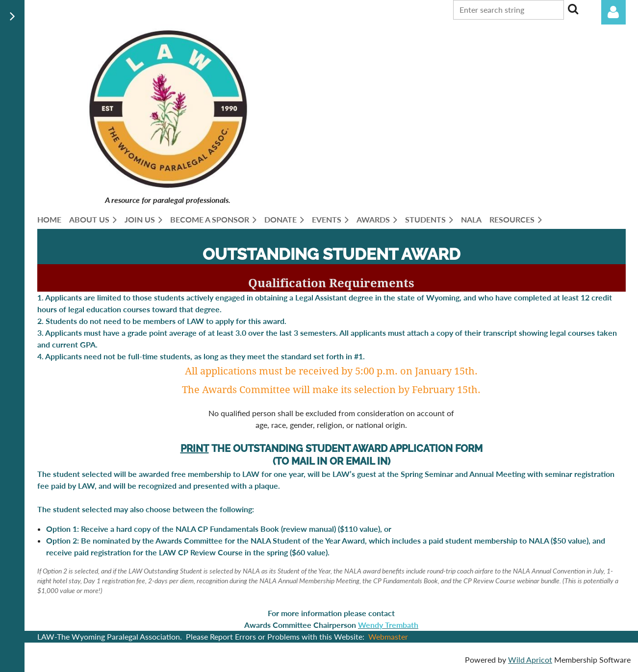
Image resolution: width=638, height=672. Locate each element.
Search (573, 9)
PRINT (195, 448)
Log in (613, 12)
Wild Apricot (530, 660)
